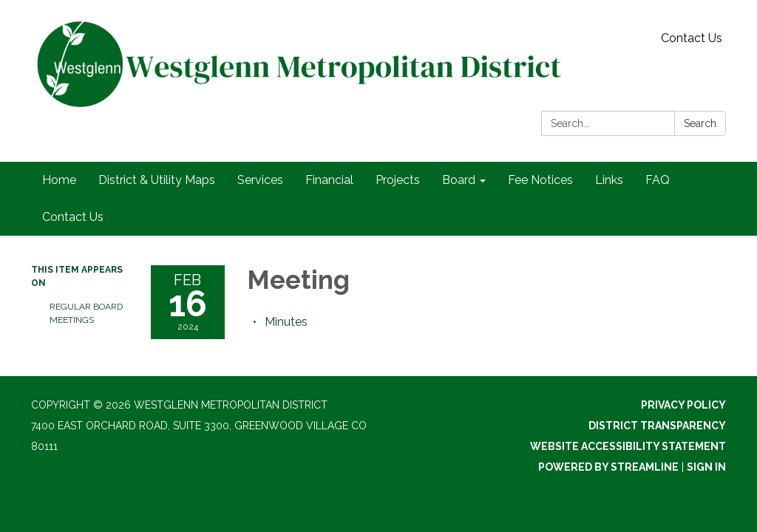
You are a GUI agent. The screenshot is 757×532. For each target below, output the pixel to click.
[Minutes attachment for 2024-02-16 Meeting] (286, 322)
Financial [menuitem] (329, 180)
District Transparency (657, 426)
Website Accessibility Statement (628, 446)
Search (700, 123)
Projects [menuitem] (398, 180)
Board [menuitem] (459, 180)
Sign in (706, 467)
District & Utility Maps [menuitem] (157, 180)
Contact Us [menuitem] (73, 217)
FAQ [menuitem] (658, 180)
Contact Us (692, 38)
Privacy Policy (683, 405)
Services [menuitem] (260, 180)
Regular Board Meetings (86, 313)
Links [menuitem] (609, 180)
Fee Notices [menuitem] (540, 180)
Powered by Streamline (608, 467)
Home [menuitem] (59, 180)
